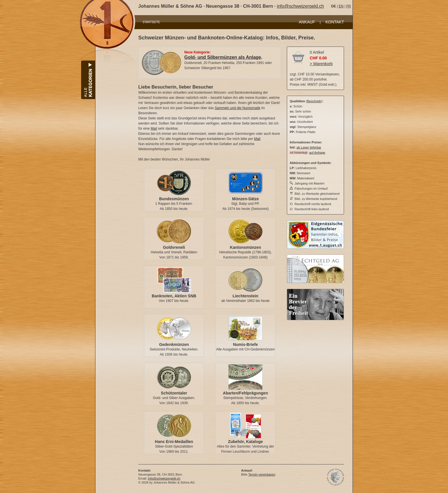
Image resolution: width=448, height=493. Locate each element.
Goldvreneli (174, 247)
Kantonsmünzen (246, 247)
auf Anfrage (317, 153)
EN (341, 6)
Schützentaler (174, 393)
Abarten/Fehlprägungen (245, 393)
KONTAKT (335, 22)
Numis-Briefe (245, 344)
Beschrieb (314, 101)
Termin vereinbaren (262, 474)
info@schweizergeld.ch (300, 6)
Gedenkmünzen (174, 344)
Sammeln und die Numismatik (238, 108)
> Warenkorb (321, 64)
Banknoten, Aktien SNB (174, 296)
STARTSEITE (151, 22)
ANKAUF (307, 22)
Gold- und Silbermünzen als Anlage (223, 57)
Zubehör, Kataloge (245, 442)
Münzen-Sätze (245, 199)
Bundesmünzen (174, 199)
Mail (154, 129)
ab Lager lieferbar (309, 147)
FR (349, 6)
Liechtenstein (245, 296)
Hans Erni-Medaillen (174, 442)
